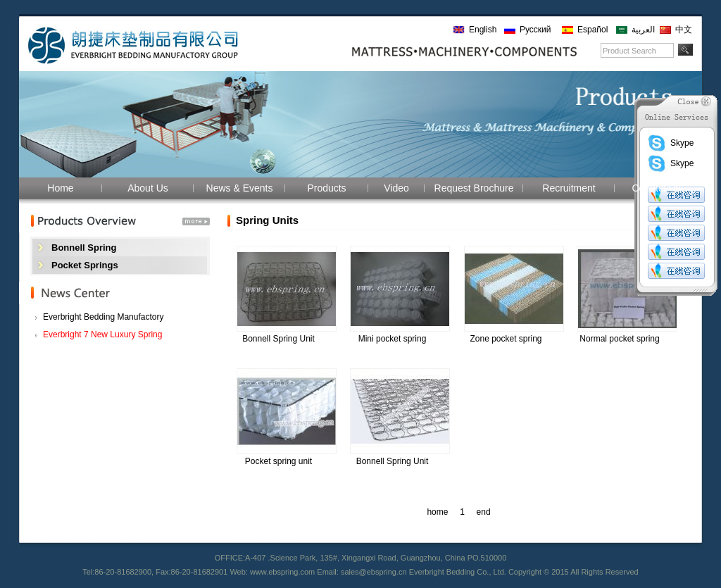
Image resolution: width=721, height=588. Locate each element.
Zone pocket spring (506, 339)
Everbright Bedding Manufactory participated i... (103, 319)
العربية (643, 30)
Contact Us (656, 188)
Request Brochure (474, 188)
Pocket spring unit (278, 461)
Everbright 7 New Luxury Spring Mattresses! (102, 337)
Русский (535, 30)
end (483, 512)
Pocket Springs (85, 265)
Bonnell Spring (84, 248)
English (483, 30)
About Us (148, 188)
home (438, 512)
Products (326, 188)
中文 (684, 30)
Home (60, 188)
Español (593, 30)
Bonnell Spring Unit (278, 339)
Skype (670, 143)
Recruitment (569, 188)
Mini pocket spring (393, 339)
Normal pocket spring (619, 339)
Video (396, 188)
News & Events (240, 188)
